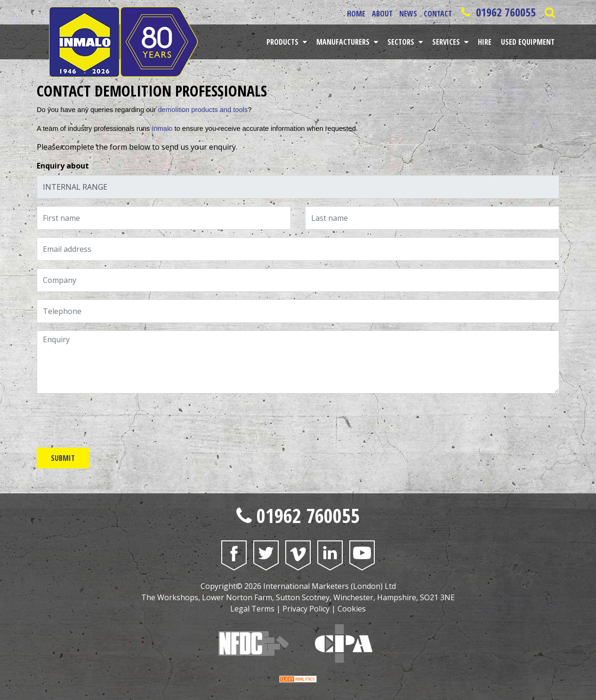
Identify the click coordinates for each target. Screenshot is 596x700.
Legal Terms (252, 609)
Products (283, 42)
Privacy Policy (306, 609)
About (382, 14)
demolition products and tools (203, 110)
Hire (485, 42)
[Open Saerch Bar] (550, 12)
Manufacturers (344, 42)
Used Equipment (528, 42)
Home (356, 14)
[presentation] (108, 419)
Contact (438, 14)
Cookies (352, 609)
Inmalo (162, 129)
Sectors (402, 42)
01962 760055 (497, 12)
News (408, 14)
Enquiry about (63, 166)
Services (447, 42)
